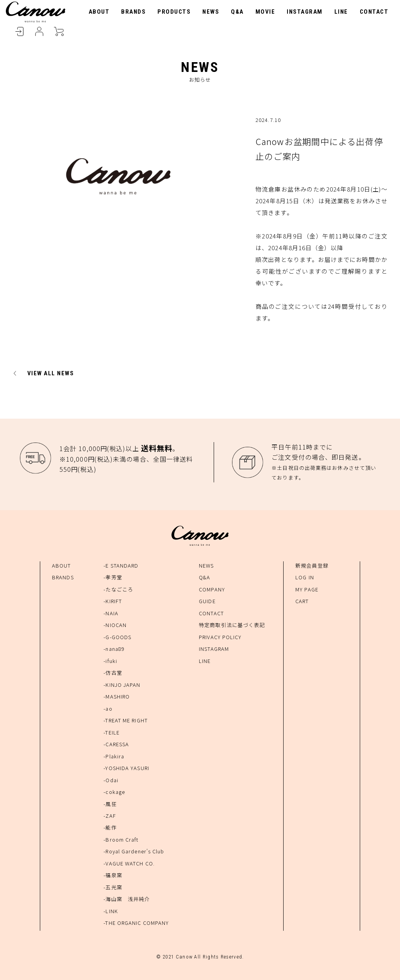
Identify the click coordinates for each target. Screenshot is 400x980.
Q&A (237, 12)
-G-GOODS (117, 637)
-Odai (111, 780)
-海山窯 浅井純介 (127, 899)
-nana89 (114, 649)
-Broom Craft (121, 839)
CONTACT (374, 12)
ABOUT (99, 12)
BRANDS (133, 12)
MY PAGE (307, 589)
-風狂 (110, 804)
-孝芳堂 (113, 577)
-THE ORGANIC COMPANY (136, 923)
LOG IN (305, 577)
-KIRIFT (113, 601)
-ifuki (110, 661)
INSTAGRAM (305, 12)
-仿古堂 (113, 673)
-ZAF (110, 816)
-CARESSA (116, 744)
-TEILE (112, 732)
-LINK (111, 911)
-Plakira (114, 756)
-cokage (114, 792)
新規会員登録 (312, 565)
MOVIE (265, 12)
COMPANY (212, 589)
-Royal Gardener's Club (134, 851)
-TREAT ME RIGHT (126, 720)
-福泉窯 (113, 875)
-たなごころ (118, 589)
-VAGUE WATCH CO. (129, 863)
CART (59, 32)
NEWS (211, 12)
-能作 (110, 827)
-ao (108, 709)
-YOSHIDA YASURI (126, 768)
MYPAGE (39, 32)
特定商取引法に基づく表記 (232, 625)
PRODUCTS (174, 12)
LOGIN (20, 32)
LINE (341, 12)
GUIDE (207, 601)
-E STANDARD (121, 565)
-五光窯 (113, 887)
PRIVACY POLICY (220, 637)
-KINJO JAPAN (122, 685)
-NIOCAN (115, 625)
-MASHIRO (117, 696)
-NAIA (111, 613)
